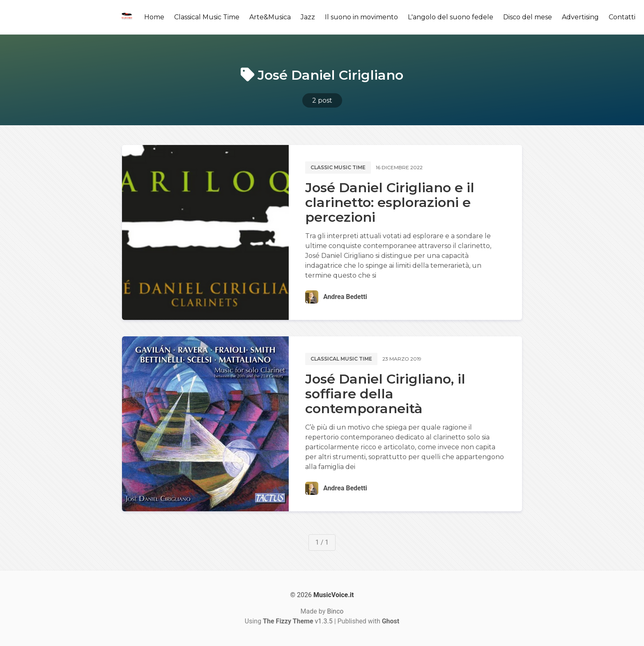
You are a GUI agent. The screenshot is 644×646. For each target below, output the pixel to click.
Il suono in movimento (361, 17)
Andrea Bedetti (345, 297)
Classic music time (338, 167)
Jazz (308, 17)
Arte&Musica (270, 17)
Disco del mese (528, 17)
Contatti (622, 17)
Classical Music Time (207, 17)
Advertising (580, 17)
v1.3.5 (298, 621)
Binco (335, 611)
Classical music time (341, 359)
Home (154, 17)
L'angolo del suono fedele (451, 17)
